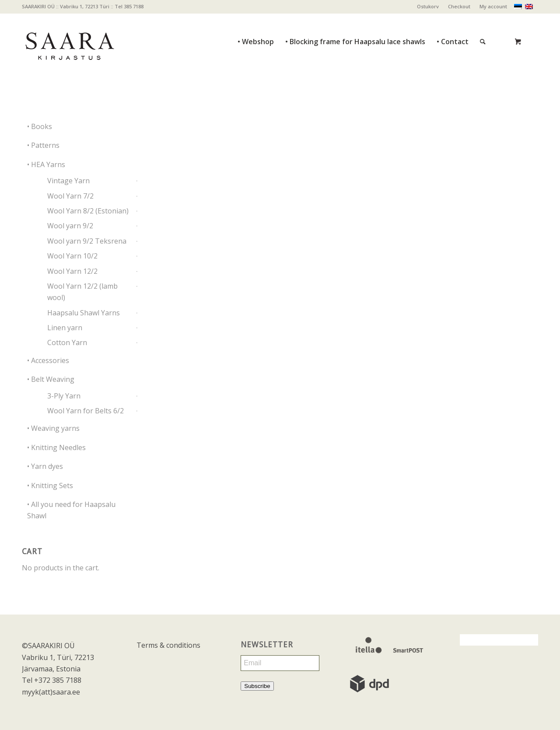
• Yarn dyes (45, 466)
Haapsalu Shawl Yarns (84, 313)
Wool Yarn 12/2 (72, 271)
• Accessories (48, 360)
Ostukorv (428, 6)
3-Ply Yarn (64, 396)
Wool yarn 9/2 (70, 226)
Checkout (459, 6)
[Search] (483, 22)
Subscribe (257, 686)
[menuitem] (428, 7)
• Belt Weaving (51, 379)
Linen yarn (65, 328)
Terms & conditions (168, 645)
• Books (40, 126)
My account (493, 6)
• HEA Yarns (46, 164)
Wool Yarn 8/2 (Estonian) (88, 211)
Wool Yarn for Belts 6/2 (86, 411)
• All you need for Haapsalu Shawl (71, 510)
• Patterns (43, 145)
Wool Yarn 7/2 (70, 196)
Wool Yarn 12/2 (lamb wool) (82, 292)
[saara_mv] (69, 42)
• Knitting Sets (50, 486)
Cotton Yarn (67, 342)
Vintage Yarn (68, 181)
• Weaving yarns (53, 428)
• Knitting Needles (56, 447)
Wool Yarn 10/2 (72, 256)
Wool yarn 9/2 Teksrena (87, 241)
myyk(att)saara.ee (51, 692)
